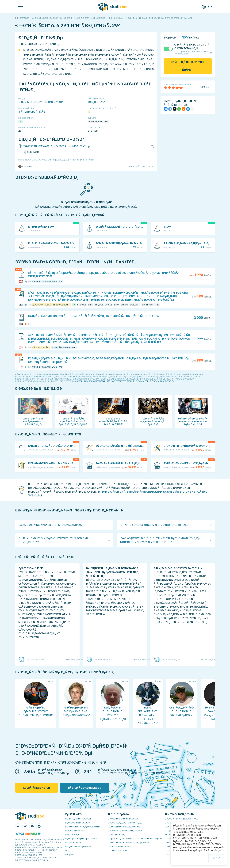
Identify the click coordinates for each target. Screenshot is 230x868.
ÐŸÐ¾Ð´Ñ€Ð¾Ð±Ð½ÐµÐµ (85, 788)
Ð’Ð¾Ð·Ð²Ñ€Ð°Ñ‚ (116, 835)
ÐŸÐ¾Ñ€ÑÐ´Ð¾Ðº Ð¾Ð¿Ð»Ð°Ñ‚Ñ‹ (126, 831)
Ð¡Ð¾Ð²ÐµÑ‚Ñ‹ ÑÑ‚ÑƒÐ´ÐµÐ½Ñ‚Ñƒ (82, 827)
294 (21, 122)
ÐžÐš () (216, 858)
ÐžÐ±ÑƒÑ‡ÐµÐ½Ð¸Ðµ (36, 788)
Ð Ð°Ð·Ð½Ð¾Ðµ (73, 843)
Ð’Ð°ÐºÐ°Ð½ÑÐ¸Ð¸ (118, 851)
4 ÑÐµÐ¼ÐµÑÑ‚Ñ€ (32, 112)
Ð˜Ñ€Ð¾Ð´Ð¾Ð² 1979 (98, 122)
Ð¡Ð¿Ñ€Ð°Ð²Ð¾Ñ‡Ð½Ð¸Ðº (78, 847)
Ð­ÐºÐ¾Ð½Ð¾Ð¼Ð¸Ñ (76, 831)
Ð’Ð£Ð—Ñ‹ (170, 851)
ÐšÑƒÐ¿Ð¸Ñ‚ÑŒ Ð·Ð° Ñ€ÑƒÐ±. (188, 66)
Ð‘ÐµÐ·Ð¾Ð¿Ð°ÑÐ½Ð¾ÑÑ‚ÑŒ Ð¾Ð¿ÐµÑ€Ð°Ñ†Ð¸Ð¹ (135, 839)
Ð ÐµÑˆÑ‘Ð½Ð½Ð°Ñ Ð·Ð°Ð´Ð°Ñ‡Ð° (41, 102)
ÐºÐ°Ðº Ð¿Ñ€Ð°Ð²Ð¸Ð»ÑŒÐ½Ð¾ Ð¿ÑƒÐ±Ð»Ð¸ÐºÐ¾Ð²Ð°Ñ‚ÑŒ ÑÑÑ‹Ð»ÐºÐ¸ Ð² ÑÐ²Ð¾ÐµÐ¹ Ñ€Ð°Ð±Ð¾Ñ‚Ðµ (124, 381)
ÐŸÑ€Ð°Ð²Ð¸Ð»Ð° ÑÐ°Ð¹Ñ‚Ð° (123, 819)
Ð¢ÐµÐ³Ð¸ (70, 855)
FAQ (67, 851)
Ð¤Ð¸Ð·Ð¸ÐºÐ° (97, 102)
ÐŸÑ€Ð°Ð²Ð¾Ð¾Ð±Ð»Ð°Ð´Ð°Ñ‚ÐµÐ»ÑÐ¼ (129, 843)
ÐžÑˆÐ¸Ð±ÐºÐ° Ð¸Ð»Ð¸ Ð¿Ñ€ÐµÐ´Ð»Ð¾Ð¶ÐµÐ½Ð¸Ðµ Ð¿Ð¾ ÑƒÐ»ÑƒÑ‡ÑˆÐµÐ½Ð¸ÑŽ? (56, 160)
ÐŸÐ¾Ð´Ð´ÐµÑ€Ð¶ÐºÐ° (120, 847)
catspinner (25, 166)
